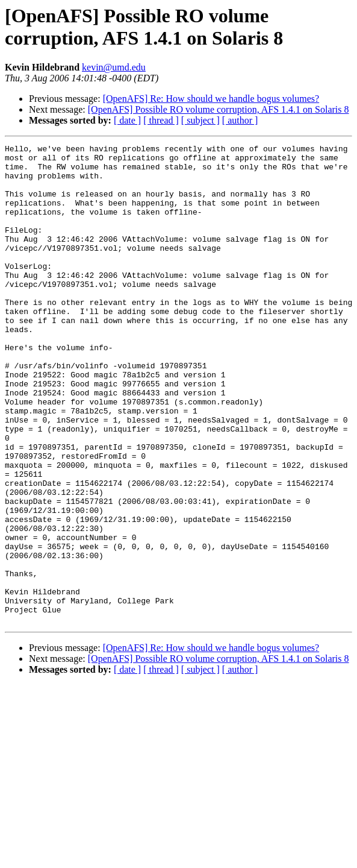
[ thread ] (161, 120)
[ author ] (240, 120)
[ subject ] (200, 120)
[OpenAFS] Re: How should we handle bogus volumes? (211, 99)
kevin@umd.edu (114, 67)
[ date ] (127, 120)
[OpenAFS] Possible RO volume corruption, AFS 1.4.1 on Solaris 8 (219, 109)
